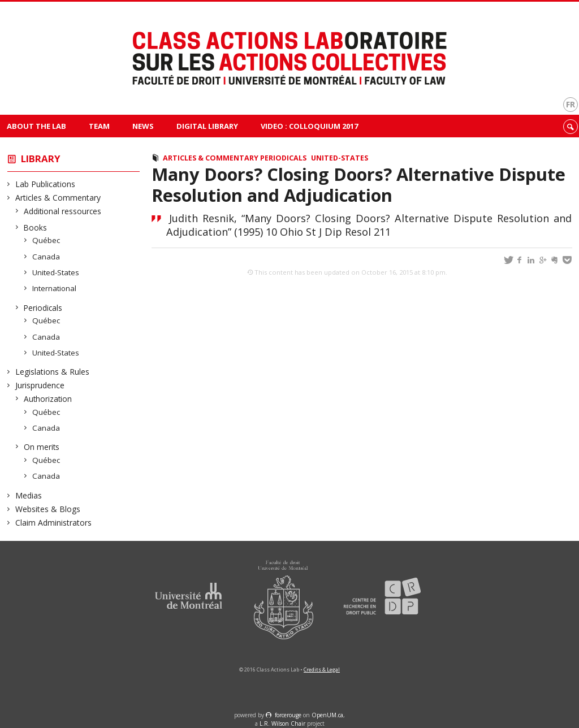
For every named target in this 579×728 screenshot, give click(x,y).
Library (41, 159)
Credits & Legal (322, 669)
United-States (56, 272)
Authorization (48, 399)
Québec (46, 240)
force (288, 715)
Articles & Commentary (58, 198)
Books (36, 227)
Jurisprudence (40, 385)
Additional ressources (63, 211)
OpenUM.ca (327, 715)
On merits (42, 447)
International (55, 288)
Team (99, 126)
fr (571, 104)
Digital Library (207, 126)
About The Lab (36, 126)
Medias (29, 495)
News (143, 126)
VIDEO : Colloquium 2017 (309, 126)
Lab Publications (46, 184)
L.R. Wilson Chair (282, 723)
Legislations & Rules (53, 372)
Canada (46, 257)
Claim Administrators (54, 523)
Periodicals (43, 308)
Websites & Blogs (48, 509)
